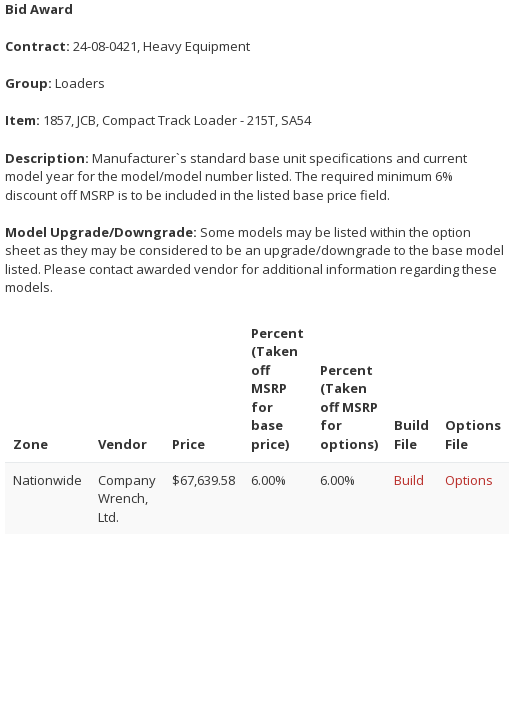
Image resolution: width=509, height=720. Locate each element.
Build (409, 480)
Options (469, 480)
